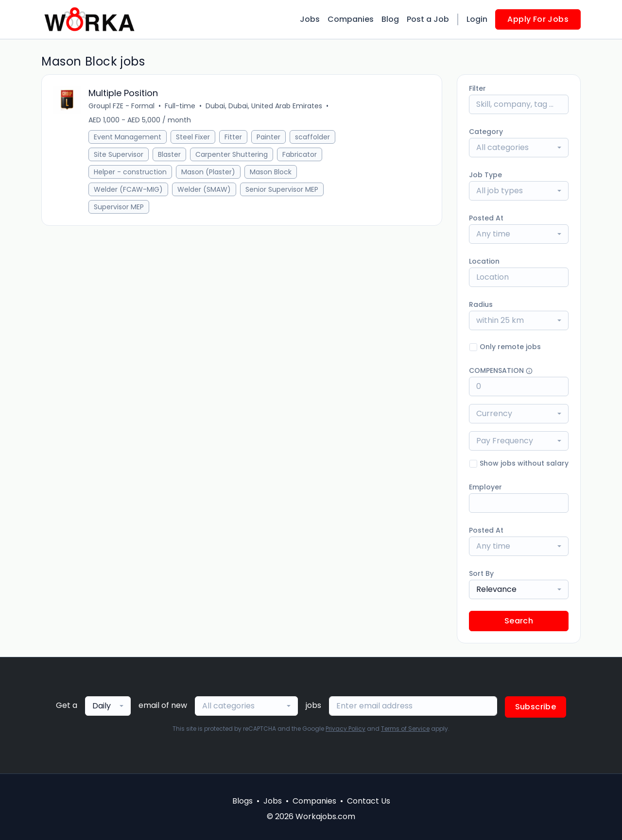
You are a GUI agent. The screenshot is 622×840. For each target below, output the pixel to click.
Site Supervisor (119, 154)
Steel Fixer (193, 137)
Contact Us (369, 801)
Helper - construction (130, 172)
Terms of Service (405, 729)
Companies (351, 19)
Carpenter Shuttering (232, 154)
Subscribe (536, 707)
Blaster (169, 154)
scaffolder (312, 137)
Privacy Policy (346, 729)
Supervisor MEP (119, 207)
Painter (268, 137)
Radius (481, 304)
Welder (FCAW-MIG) (128, 189)
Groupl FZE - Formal (121, 106)
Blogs (242, 801)
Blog (390, 19)
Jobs (310, 19)
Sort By (481, 573)
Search (519, 621)
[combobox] (519, 148)
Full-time (180, 106)
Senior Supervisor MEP (282, 189)
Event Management (128, 137)
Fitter (233, 137)
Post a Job (428, 19)
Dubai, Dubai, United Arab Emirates (264, 106)
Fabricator (300, 154)
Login (477, 19)
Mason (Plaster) (208, 172)
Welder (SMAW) (204, 189)
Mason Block (271, 172)
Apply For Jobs (538, 19)
